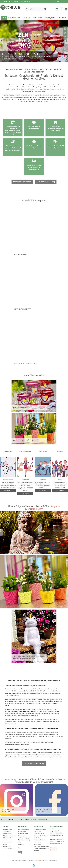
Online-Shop (37, 844)
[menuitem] (36, 9)
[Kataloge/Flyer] (49, 18)
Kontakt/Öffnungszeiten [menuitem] (59, 2)
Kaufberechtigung (7, 834)
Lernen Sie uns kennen (22, 182)
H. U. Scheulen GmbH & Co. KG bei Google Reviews (20, 820)
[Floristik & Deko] (14, 18)
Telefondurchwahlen (8, 848)
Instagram (54, 850)
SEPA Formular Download (9, 836)
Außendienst (37, 842)
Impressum (21, 844)
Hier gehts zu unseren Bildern (42, 507)
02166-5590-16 (26, 2)
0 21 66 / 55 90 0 (59, 839)
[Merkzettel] (57, 9)
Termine (5, 844)
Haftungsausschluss (24, 829)
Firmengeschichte (7, 829)
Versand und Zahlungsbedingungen (24, 837)
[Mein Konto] (61, 9)
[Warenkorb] (66, 9)
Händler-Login (6, 832)
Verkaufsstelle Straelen (40, 840)
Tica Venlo (37, 838)
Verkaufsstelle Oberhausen (41, 836)
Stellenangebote (7, 838)
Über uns (5, 840)
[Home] (4, 18)
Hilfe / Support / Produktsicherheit (23, 833)
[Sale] (34, 18)
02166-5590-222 (16, 2)
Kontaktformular (7, 846)
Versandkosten (39, 860)
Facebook (53, 848)
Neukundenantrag (7, 842)
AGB (19, 842)
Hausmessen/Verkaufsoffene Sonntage (41, 849)
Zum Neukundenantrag (46, 182)
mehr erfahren (43, 491)
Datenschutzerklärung (24, 840)
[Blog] (40, 18)
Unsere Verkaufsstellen (40, 829)
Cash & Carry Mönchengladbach (39, 833)
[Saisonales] (26, 18)
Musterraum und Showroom (41, 846)
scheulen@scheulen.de (56, 844)
